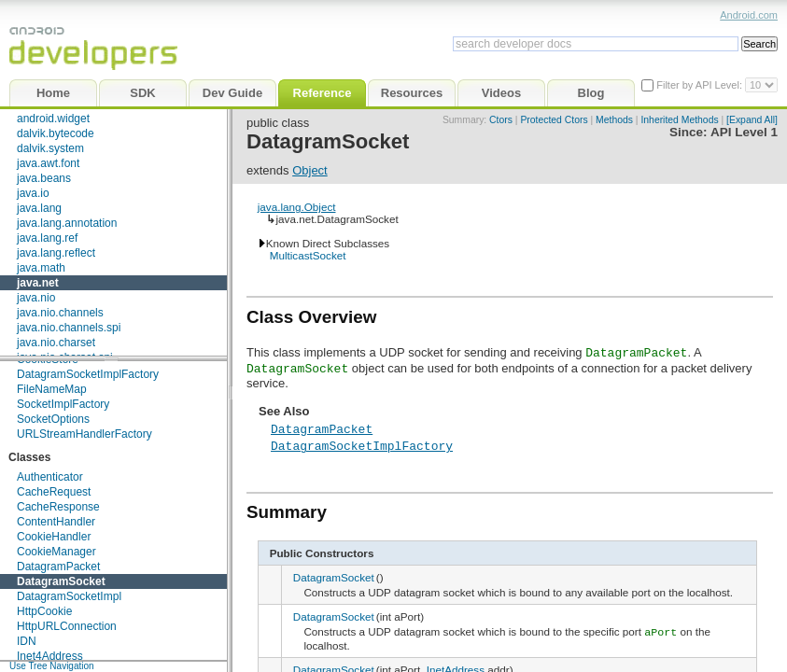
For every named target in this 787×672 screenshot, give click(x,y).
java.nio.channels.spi (69, 328)
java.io (33, 193)
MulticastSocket (308, 255)
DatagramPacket (58, 567)
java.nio (36, 298)
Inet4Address (50, 656)
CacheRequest (54, 492)
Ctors (501, 120)
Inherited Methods (679, 120)
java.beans (44, 178)
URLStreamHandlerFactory (84, 434)
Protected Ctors (554, 120)
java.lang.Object (297, 207)
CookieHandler (54, 537)
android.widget (53, 119)
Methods (614, 120)
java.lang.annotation (67, 223)
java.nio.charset (56, 343)
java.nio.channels (60, 313)
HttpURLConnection (67, 626)
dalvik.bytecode (56, 133)
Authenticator (50, 477)
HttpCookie (44, 611)
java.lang (39, 208)
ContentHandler (56, 522)
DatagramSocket (61, 581)
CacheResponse (58, 507)
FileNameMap (52, 389)
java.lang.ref (47, 238)
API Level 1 (744, 132)
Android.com (749, 15)
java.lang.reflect (56, 253)
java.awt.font (48, 163)
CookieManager (56, 552)
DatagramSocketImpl (69, 596)
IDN (27, 641)
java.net (38, 283)
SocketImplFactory (63, 404)
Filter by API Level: (701, 85)
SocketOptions (53, 419)
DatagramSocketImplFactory (88, 374)
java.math (41, 268)
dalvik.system (50, 148)
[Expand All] (752, 120)
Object (310, 170)
